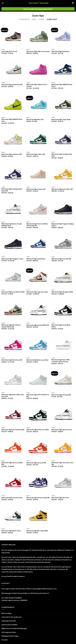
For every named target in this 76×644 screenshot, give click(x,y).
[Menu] (3, 3)
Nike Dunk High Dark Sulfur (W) (62, 189)
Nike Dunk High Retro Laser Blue (37, 360)
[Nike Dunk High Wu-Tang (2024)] (38, 516)
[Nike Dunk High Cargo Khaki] (63, 104)
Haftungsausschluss (9, 632)
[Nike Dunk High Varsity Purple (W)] (38, 482)
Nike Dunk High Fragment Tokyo (12, 259)
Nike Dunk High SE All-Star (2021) (38, 430)
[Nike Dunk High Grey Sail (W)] (63, 244)
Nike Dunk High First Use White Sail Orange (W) (37, 225)
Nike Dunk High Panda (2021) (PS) (38, 325)
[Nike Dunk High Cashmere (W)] (13, 139)
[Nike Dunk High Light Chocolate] (38, 277)
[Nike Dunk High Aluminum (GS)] (13, 70)
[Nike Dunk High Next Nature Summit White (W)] (13, 310)
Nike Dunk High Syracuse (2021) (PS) (12, 464)
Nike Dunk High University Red (12, 498)
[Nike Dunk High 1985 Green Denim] (38, 36)
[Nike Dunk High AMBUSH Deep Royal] (63, 70)
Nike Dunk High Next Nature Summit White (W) (11, 326)
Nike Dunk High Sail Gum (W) (61, 395)
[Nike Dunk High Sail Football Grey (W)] (38, 380)
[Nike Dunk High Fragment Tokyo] (13, 244)
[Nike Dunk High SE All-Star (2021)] (38, 414)
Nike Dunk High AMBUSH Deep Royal (62, 85)
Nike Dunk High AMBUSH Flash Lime (12, 120)
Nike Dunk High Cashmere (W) (12, 154)
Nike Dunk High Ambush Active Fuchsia (37, 85)
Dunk (42, 19)
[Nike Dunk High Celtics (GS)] (38, 139)
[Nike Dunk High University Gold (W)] (63, 448)
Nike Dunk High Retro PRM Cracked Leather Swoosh (60, 361)
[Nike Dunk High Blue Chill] (38, 104)
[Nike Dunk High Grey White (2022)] (13, 277)
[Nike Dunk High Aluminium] (63, 36)
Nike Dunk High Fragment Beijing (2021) (63, 225)
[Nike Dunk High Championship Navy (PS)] (13, 174)
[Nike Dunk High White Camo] (13, 516)
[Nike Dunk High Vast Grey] (63, 482)
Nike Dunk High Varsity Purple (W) (38, 498)
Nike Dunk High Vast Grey (60, 498)
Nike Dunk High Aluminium (60, 51)
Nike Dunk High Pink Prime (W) (12, 360)
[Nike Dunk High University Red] (13, 482)
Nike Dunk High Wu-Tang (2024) (37, 531)
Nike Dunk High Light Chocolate (37, 292)
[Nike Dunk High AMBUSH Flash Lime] (13, 104)
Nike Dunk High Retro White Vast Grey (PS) (13, 396)
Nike (34, 19)
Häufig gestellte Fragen (10, 636)
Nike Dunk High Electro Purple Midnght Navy (12, 225)
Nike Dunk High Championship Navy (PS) (12, 190)
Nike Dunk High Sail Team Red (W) (13, 430)
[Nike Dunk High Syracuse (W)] (38, 448)
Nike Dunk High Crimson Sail (36, 189)
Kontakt (5, 640)
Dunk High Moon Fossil (9, 51)
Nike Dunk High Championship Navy (62, 155)
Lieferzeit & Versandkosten (12, 617)
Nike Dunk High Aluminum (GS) (12, 85)
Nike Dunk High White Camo (11, 531)
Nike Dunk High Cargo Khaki (61, 119)
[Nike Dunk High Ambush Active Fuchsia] (38, 70)
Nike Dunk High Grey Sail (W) (61, 259)
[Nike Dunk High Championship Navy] (63, 139)
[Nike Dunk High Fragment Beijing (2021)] (63, 209)
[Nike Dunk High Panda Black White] (63, 310)
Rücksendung (6, 613)
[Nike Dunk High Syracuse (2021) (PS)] (13, 448)
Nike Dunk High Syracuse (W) (36, 463)
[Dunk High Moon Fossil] (13, 36)
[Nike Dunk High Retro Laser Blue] (38, 345)
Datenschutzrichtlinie (9, 625)
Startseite (24, 19)
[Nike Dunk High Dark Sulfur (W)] (63, 174)
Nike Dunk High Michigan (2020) (62, 292)
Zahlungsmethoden (9, 621)
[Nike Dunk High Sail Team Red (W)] (13, 414)
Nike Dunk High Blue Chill (35, 119)
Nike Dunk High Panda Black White (61, 326)
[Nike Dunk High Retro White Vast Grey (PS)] (13, 380)
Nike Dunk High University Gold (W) (62, 464)
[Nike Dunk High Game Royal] (38, 244)
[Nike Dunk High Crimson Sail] (38, 174)
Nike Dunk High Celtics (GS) (36, 154)
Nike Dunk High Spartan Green (62, 430)
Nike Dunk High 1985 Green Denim (38, 51)
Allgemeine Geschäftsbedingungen (14, 628)
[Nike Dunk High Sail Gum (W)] (63, 380)
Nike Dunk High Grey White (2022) (13, 292)
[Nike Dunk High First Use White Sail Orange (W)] (38, 209)
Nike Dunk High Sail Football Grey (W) (38, 396)
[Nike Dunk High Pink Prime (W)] (13, 345)
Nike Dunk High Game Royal (36, 259)
